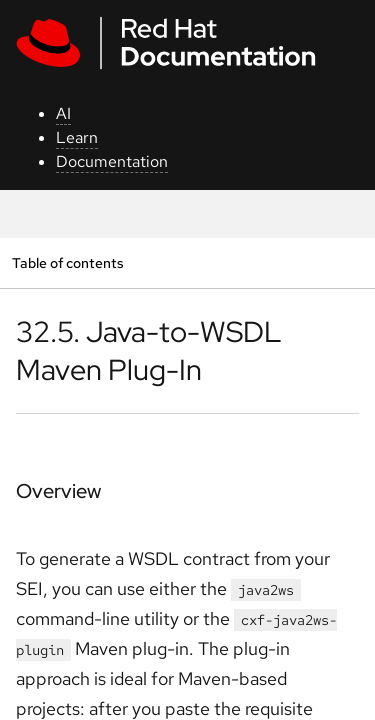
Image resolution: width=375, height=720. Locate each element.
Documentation (112, 161)
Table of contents (67, 262)
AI (63, 113)
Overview (58, 491)
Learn (77, 137)
